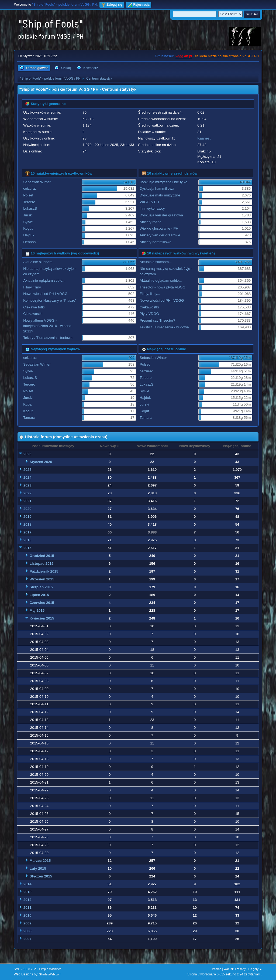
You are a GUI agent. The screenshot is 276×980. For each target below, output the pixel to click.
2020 (27, 509)
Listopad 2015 (42, 564)
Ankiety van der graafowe (160, 235)
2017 (27, 532)
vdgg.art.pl (184, 56)
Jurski (28, 215)
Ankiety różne (151, 222)
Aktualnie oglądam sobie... (44, 280)
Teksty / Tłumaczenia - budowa (48, 338)
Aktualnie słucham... (39, 262)
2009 (27, 923)
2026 (27, 454)
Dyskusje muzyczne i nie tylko (163, 182)
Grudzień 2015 (42, 556)
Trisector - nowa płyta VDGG (163, 287)
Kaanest (204, 138)
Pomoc (217, 969)
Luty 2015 (38, 868)
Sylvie (28, 222)
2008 (27, 931)
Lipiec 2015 (39, 595)
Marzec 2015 (40, 861)
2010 (27, 915)
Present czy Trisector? (157, 320)
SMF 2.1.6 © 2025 (26, 969)
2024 (27, 477)
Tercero (29, 202)
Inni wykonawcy (152, 208)
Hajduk (29, 235)
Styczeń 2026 (41, 462)
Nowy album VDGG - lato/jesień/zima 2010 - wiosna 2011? (47, 326)
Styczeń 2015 (41, 876)
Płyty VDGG (149, 314)
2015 (27, 548)
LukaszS (30, 208)
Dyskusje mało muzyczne (160, 195)
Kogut (28, 228)
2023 (27, 485)
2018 (27, 524)
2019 (27, 517)
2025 (27, 470)
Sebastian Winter (37, 182)
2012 (27, 900)
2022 (27, 493)
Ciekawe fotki (34, 307)
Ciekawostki (33, 314)
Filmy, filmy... (33, 287)
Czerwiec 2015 (42, 603)
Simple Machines (50, 969)
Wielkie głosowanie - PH (159, 228)
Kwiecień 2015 (42, 618)
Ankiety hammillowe (156, 242)
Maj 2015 (37, 610)
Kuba (27, 404)
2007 (27, 939)
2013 (27, 892)
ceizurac (30, 188)
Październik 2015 (44, 571)
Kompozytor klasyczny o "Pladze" (50, 300)
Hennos (29, 242)
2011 (27, 908)
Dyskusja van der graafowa (161, 215)
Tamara (29, 418)
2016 (27, 540)
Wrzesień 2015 (42, 579)
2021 (27, 501)
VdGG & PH (149, 202)
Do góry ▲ (255, 969)
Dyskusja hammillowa (157, 188)
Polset (28, 195)
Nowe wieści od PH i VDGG (45, 294)
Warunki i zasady (235, 969)
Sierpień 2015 (41, 587)
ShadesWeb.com (50, 974)
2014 (27, 884)
